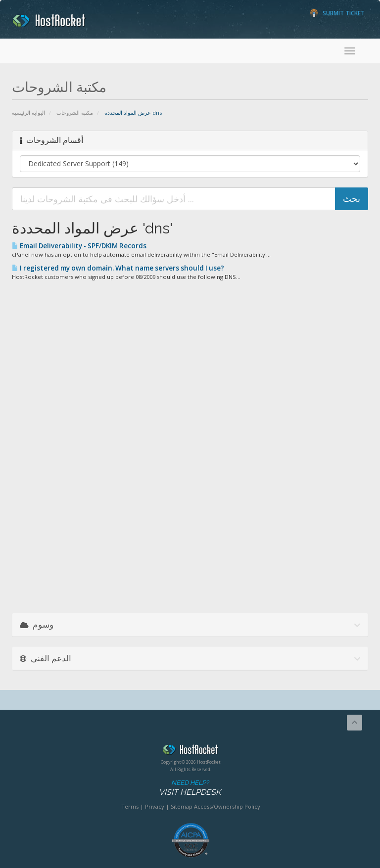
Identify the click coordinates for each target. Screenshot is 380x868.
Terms (130, 806)
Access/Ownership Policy (227, 806)
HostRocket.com (190, 751)
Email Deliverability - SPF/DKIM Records (79, 246)
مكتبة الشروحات (75, 113)
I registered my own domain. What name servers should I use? (118, 268)
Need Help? (190, 788)
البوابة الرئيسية (28, 113)
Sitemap (182, 806)
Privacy (155, 806)
